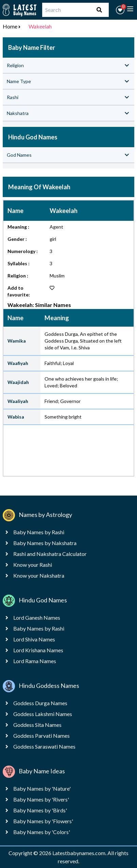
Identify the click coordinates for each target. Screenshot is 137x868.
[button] (120, 10)
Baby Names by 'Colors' (42, 832)
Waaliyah (18, 401)
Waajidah (18, 382)
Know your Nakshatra (39, 575)
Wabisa (16, 417)
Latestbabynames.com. (80, 853)
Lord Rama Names (35, 661)
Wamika (17, 341)
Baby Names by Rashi (39, 532)
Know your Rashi (33, 565)
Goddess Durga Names (40, 703)
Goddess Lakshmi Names (43, 714)
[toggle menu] (130, 9)
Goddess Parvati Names (41, 736)
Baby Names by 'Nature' (42, 788)
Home (10, 26)
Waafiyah (18, 363)
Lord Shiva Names (34, 639)
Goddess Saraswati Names (44, 746)
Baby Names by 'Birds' (40, 810)
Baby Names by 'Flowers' (43, 821)
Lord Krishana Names (38, 650)
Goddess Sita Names (37, 725)
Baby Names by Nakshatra (45, 543)
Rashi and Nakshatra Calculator (50, 554)
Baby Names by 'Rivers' (41, 799)
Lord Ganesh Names (37, 618)
